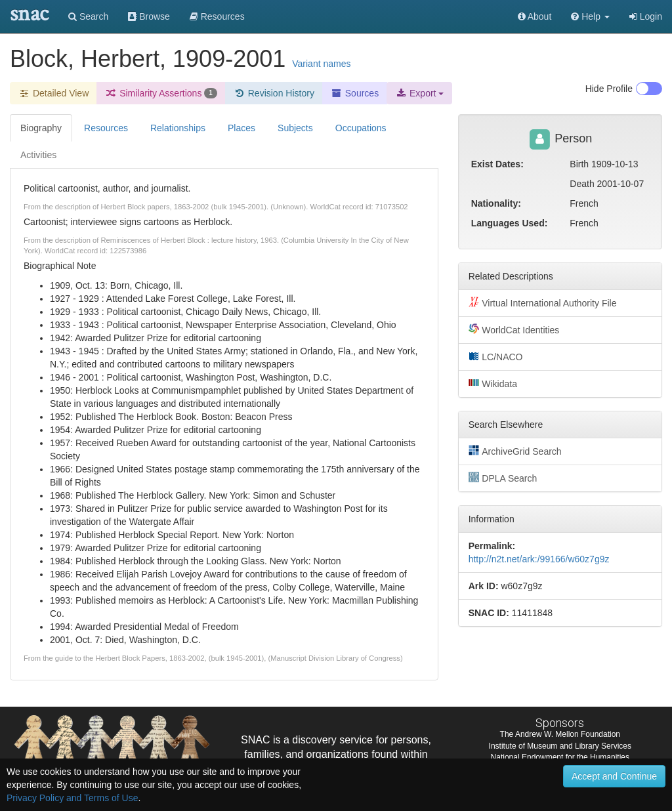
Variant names (321, 64)
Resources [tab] (106, 128)
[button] (590, 16)
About (535, 16)
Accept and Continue (614, 776)
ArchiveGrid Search (515, 451)
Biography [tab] (41, 128)
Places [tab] (241, 128)
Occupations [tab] (361, 128)
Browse (149, 16)
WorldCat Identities (514, 329)
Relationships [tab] (178, 128)
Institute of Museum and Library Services (560, 746)
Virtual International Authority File (543, 302)
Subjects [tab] (295, 128)
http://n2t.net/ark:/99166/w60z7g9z (539, 559)
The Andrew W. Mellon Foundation (560, 734)
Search (88, 16)
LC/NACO (496, 356)
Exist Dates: (497, 164)
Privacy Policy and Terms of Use (72, 798)
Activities (38, 155)
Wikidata (493, 383)
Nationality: (496, 203)
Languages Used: (510, 223)
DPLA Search (503, 478)
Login (646, 16)
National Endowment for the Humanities (560, 757)
